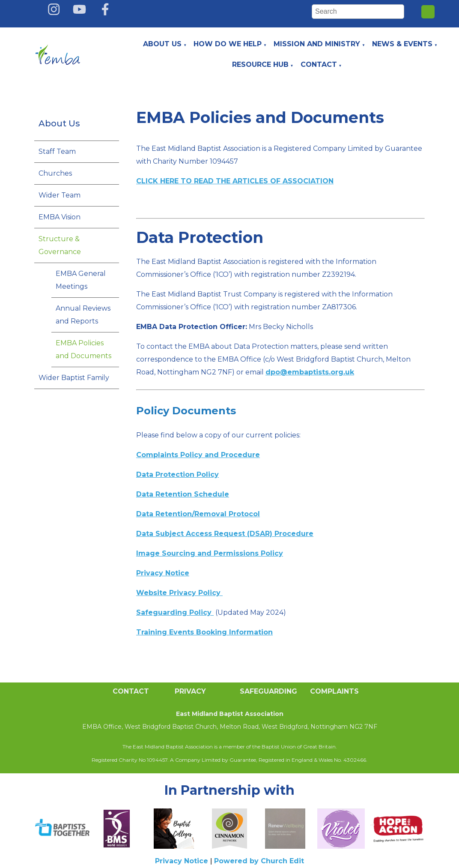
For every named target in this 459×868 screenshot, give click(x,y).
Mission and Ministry (317, 44)
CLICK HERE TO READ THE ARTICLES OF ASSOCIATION (235, 181)
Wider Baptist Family (74, 378)
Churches (55, 173)
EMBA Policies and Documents (83, 349)
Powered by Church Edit (259, 861)
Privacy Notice (182, 861)
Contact (319, 64)
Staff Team (57, 151)
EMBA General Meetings (81, 280)
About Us (162, 44)
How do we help (228, 44)
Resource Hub (260, 64)
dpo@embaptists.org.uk (310, 372)
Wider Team (60, 195)
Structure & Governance (60, 245)
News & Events (402, 44)
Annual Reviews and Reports (83, 315)
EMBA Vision (60, 217)
